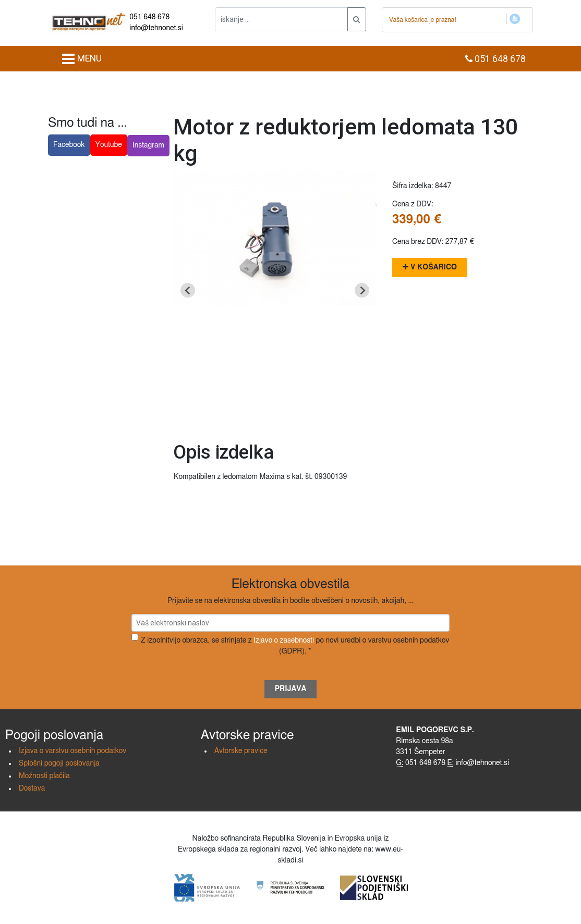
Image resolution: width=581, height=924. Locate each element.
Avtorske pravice (241, 751)
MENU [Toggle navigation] (82, 59)
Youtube (109, 145)
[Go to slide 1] (275, 417)
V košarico (430, 267)
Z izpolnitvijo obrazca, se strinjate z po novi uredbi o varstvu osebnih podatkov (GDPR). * (295, 646)
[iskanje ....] (281, 19)
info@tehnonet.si (156, 28)
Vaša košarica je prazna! (423, 20)
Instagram (148, 145)
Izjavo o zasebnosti (284, 640)
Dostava (32, 789)
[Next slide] (362, 290)
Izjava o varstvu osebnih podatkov (72, 751)
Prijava (291, 689)
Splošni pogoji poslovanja (59, 763)
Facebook (69, 145)
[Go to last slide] (188, 290)
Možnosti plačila (44, 776)
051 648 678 (149, 17)
